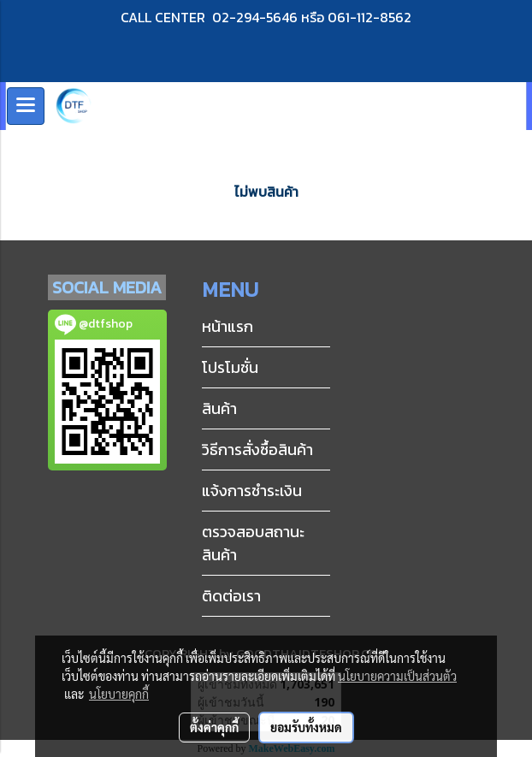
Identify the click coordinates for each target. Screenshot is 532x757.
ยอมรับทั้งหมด (306, 727)
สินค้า (219, 408)
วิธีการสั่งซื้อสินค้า (257, 449)
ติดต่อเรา (231, 596)
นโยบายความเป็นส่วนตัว (397, 676)
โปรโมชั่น (230, 367)
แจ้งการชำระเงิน (252, 491)
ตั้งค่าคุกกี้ (214, 727)
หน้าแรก (228, 326)
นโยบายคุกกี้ (119, 694)
